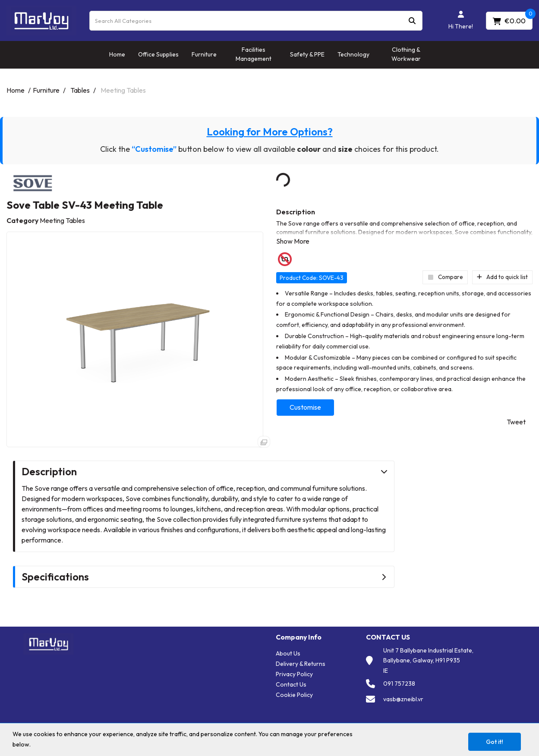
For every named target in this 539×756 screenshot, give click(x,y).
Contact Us (291, 684)
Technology (353, 54)
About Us (288, 653)
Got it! (495, 742)
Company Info (299, 637)
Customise (305, 407)
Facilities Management (254, 54)
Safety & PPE (307, 54)
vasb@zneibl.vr (403, 699)
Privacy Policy (294, 674)
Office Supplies (158, 54)
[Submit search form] (412, 20)
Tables (80, 90)
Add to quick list (502, 277)
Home (117, 54)
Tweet (516, 422)
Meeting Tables (123, 90)
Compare (445, 277)
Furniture (204, 54)
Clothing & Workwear (406, 54)
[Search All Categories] (256, 21)
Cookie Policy (294, 695)
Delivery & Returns (301, 664)
